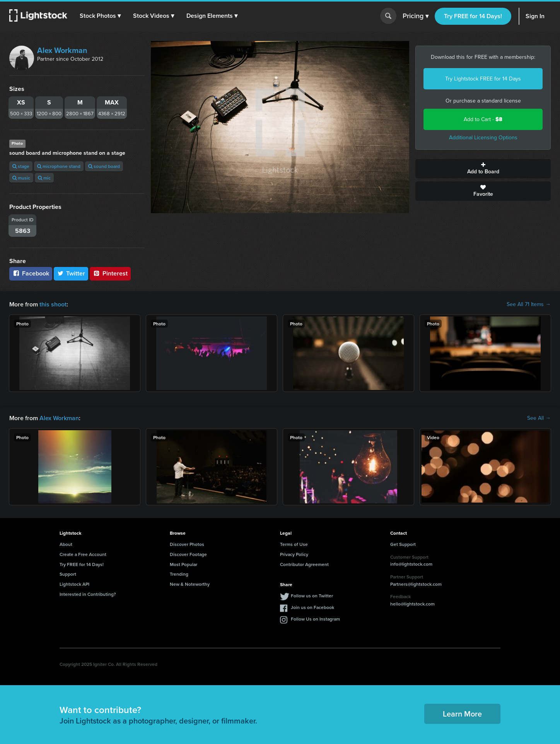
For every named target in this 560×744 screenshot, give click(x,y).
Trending (179, 574)
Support (68, 574)
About (66, 544)
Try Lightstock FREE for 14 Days (483, 79)
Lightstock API (74, 584)
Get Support (403, 544)
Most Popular (184, 564)
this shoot (53, 304)
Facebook (31, 273)
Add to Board (483, 169)
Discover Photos (187, 544)
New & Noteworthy (190, 584)
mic (44, 178)
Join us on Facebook (312, 607)
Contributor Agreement (304, 564)
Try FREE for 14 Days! (473, 16)
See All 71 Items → (529, 304)
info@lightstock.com (411, 564)
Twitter (71, 273)
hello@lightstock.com (412, 604)
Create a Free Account (83, 554)
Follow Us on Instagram (315, 619)
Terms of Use (294, 544)
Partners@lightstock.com (416, 584)
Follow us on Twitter (312, 596)
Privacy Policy (294, 554)
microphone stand (59, 166)
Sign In (535, 16)
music (21, 178)
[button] (100, 16)
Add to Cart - (483, 119)
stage (21, 166)
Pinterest (110, 273)
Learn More (462, 714)
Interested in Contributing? (88, 594)
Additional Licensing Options (483, 138)
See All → (539, 418)
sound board (104, 166)
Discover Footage (188, 554)
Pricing (416, 16)
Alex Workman (62, 50)
